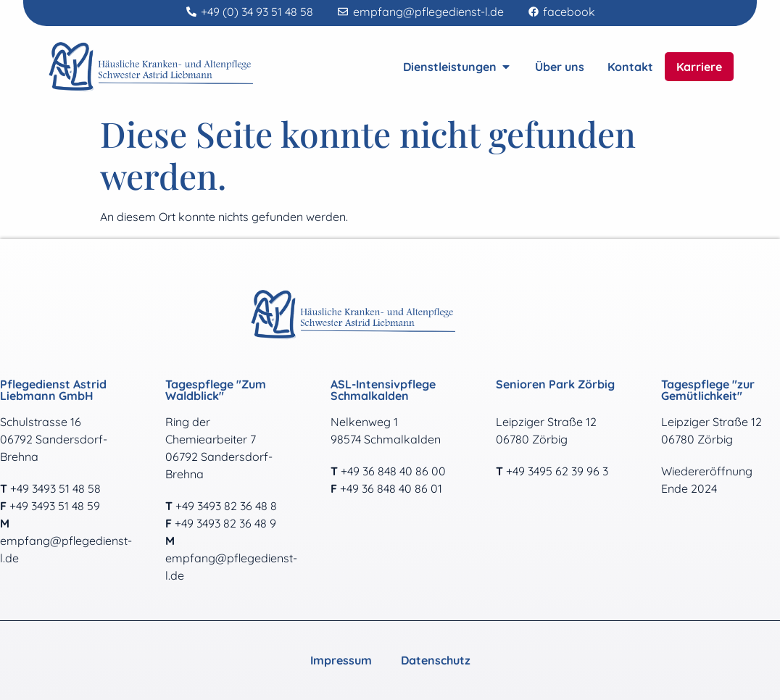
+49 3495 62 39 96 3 (557, 471)
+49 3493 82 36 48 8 (226, 506)
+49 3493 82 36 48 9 (225, 523)
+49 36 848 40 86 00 (393, 471)
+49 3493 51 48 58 (55, 488)
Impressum (341, 660)
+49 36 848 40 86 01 (391, 488)
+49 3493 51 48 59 (55, 506)
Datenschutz (436, 660)
